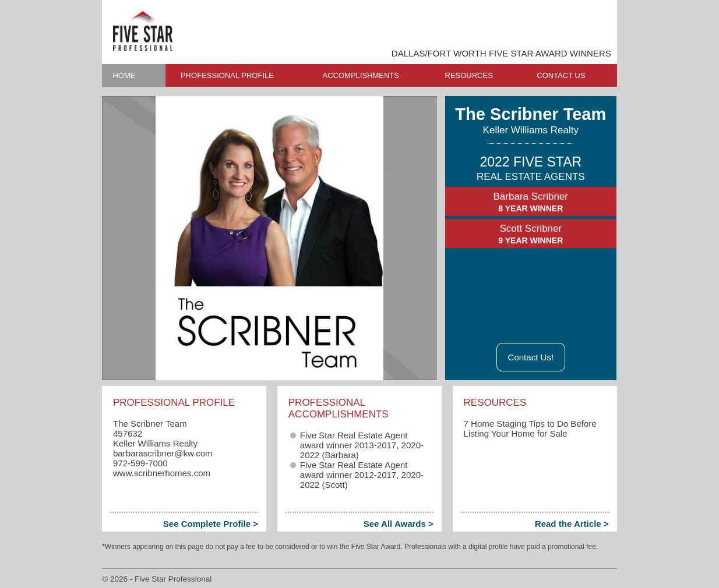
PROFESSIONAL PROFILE (227, 75)
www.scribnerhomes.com (162, 473)
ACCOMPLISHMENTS (361, 75)
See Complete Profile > (211, 524)
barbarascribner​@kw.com (163, 453)
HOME (124, 75)
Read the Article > (572, 524)
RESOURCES (469, 75)
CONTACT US (561, 75)
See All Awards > (399, 524)
